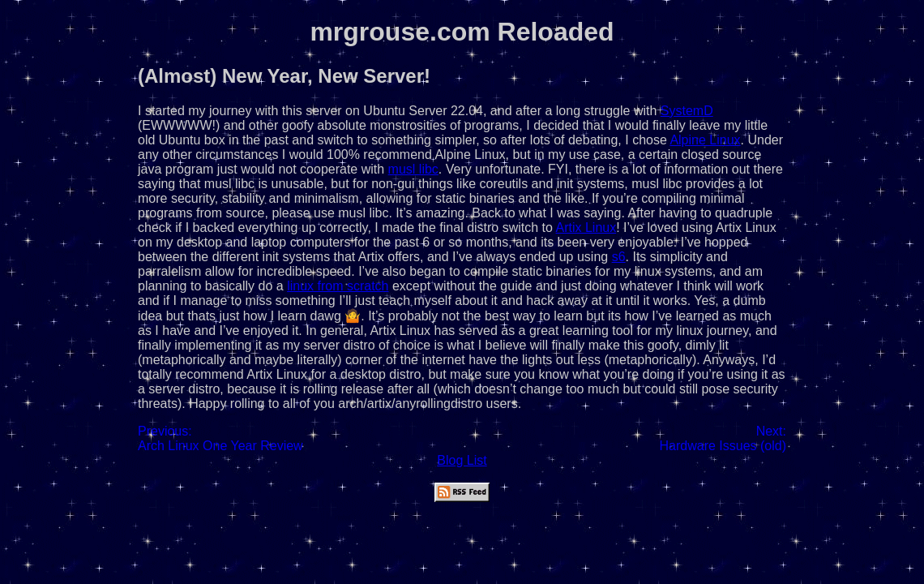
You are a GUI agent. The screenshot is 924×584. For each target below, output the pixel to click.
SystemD (687, 111)
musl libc (413, 169)
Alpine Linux (705, 140)
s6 (619, 257)
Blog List (462, 460)
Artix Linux (586, 228)
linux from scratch (338, 286)
